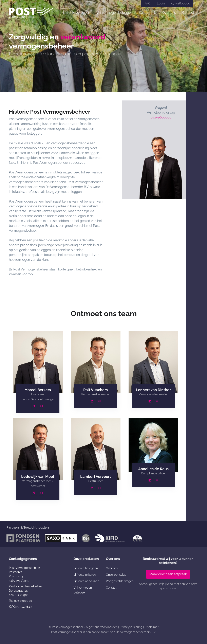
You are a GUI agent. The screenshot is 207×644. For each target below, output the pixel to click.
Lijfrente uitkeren (85, 575)
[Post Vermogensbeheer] (31, 13)
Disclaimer (152, 627)
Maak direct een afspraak (168, 574)
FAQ (147, 3)
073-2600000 (181, 3)
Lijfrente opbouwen (86, 581)
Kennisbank (147, 13)
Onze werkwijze (116, 575)
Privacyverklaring (131, 627)
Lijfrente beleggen (77, 13)
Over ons (169, 13)
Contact (188, 13)
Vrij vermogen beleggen (114, 13)
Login (161, 3)
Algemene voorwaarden (102, 627)
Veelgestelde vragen (120, 581)
